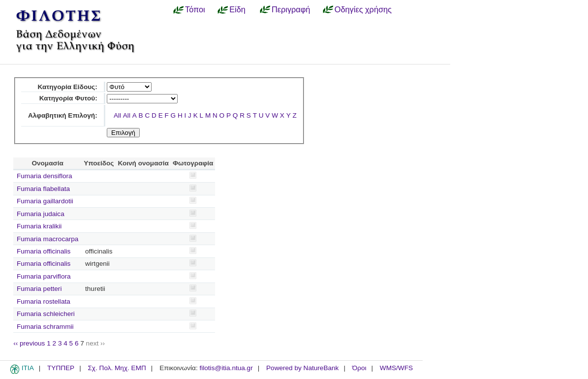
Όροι (359, 368)
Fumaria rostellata (44, 301)
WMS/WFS (396, 368)
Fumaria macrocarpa (47, 239)
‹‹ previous (29, 343)
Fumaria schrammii (45, 327)
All (117, 115)
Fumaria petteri (39, 289)
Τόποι (195, 9)
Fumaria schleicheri (46, 314)
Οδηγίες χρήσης (363, 9)
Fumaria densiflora (45, 176)
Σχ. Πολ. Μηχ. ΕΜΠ (117, 368)
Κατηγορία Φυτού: (68, 98)
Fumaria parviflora (44, 276)
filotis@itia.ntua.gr (226, 368)
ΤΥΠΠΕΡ (61, 368)
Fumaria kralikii (39, 226)
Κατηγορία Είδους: (67, 87)
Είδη (237, 9)
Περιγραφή (291, 9)
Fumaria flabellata (43, 189)
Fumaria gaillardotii (45, 201)
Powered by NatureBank (302, 368)
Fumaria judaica (41, 214)
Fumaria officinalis (44, 251)
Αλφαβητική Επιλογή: (63, 115)
